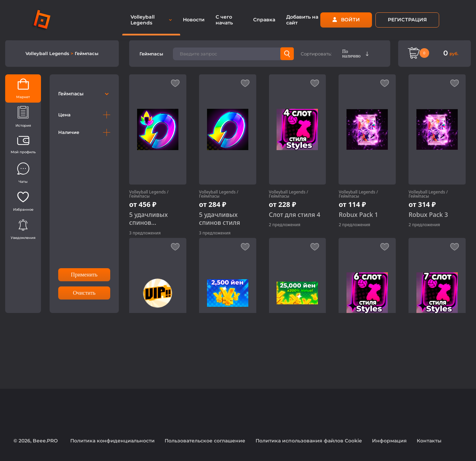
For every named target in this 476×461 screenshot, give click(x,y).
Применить (84, 275)
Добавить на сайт (302, 20)
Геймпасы (87, 53)
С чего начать (224, 20)
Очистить (84, 293)
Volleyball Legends (48, 53)
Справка (264, 20)
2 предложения (285, 225)
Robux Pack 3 (428, 215)
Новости (194, 20)
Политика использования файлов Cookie (309, 441)
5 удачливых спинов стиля (220, 219)
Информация (389, 441)
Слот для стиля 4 (295, 215)
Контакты (429, 441)
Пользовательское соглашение (205, 441)
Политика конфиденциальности (112, 441)
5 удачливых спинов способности (149, 219)
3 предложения (145, 233)
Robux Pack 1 (358, 215)
